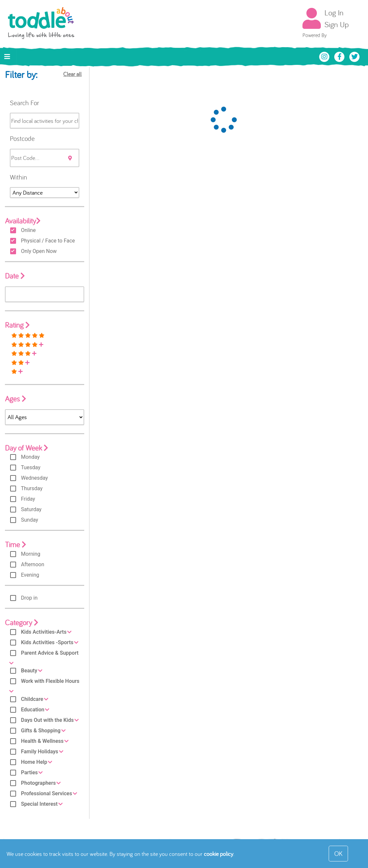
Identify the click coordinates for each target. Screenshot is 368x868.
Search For (24, 103)
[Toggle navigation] (7, 57)
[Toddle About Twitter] (355, 56)
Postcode (22, 138)
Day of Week (27, 448)
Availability (23, 221)
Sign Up (337, 24)
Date (15, 276)
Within (19, 177)
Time (16, 544)
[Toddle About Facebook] (340, 56)
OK (338, 853)
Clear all (72, 74)
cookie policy (219, 854)
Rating (17, 325)
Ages (16, 399)
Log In (334, 12)
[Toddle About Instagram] (325, 56)
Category (22, 622)
